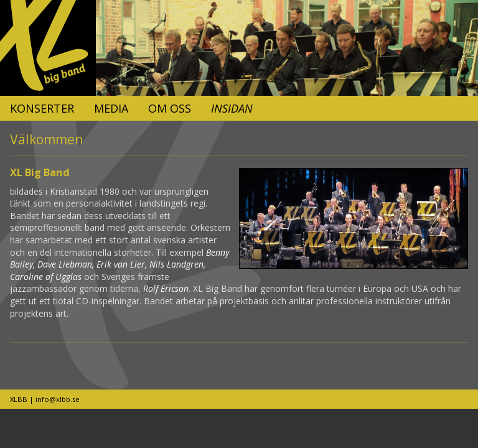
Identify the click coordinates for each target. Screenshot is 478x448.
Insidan (232, 108)
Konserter (42, 108)
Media (111, 108)
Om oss (170, 108)
